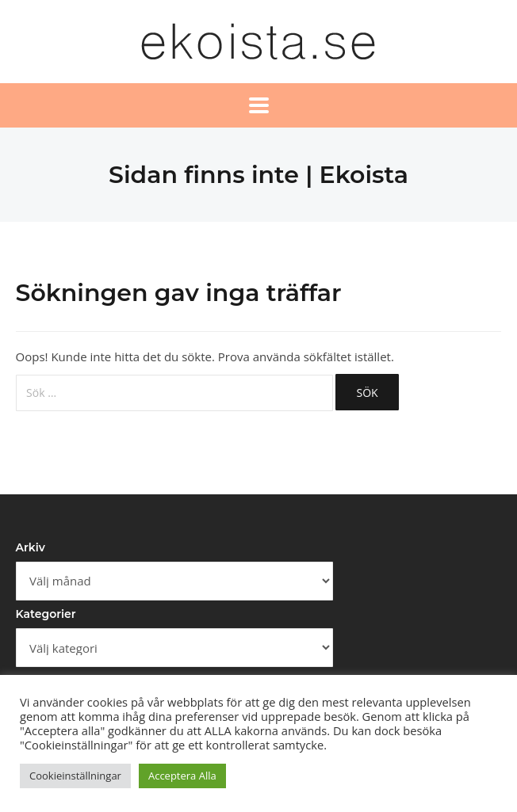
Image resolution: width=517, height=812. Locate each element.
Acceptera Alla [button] (182, 776)
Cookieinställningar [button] (75, 776)
